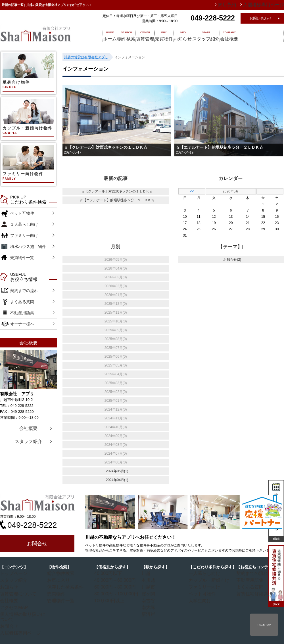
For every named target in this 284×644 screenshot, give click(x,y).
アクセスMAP (13, 606)
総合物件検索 (60, 573)
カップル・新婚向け (206, 580)
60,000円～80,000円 (112, 587)
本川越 (149, 580)
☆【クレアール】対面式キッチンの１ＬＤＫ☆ (106, 147)
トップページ (13, 573)
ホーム (104, 36)
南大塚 (149, 606)
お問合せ (37, 544)
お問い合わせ (260, 18)
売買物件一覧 (22, 258)
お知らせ (209, 36)
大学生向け (200, 600)
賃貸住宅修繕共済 (252, 593)
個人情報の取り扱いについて (25, 613)
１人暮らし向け (24, 224)
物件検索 (129, 36)
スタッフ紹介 (240, 36)
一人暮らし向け (203, 573)
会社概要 (270, 36)
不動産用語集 (22, 313)
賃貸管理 (156, 36)
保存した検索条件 (63, 587)
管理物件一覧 (60, 600)
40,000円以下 (107, 573)
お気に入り (58, 580)
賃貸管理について (16, 593)
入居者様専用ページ (18, 626)
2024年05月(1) (117, 471)
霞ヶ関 (149, 593)
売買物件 (182, 36)
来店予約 (239, 5)
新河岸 (149, 613)
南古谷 (149, 600)
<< (192, 191)
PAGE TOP (264, 625)
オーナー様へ (22, 324)
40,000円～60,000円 (112, 580)
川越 (147, 573)
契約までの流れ (24, 291)
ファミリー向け (24, 235)
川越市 (149, 587)
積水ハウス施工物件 (28, 247)
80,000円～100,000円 (113, 593)
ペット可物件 (22, 213)
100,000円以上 (108, 600)
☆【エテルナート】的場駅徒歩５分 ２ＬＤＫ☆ (220, 147)
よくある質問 (22, 302)
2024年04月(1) (117, 480)
